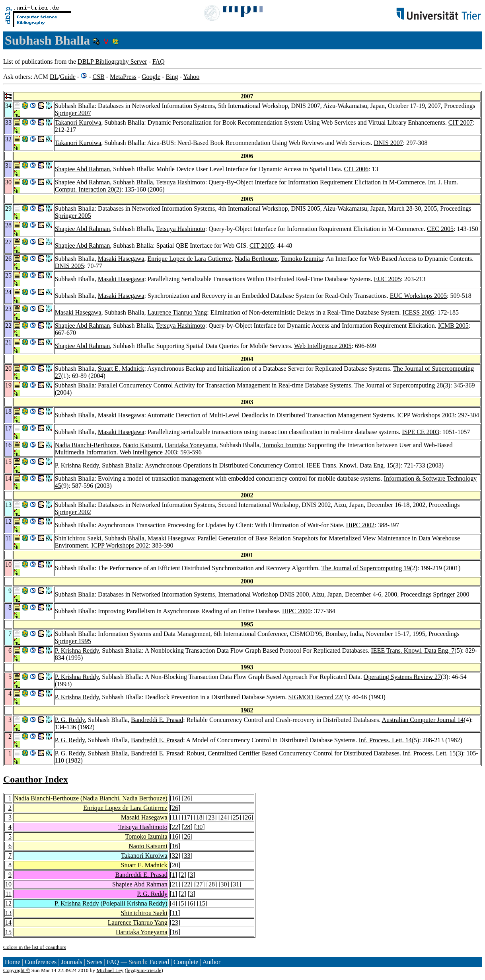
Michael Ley (110, 970)
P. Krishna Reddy (77, 465)
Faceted (159, 962)
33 (187, 856)
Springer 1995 (73, 641)
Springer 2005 (73, 216)
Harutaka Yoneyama (191, 445)
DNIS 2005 (69, 266)
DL (54, 77)
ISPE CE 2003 (420, 432)
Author (211, 962)
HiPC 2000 (296, 611)
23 (211, 817)
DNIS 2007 (388, 143)
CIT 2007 (461, 122)
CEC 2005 (440, 229)
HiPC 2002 (360, 525)
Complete (186, 962)
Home (13, 962)
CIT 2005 (262, 245)
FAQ (159, 62)
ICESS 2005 (419, 312)
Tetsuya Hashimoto (181, 182)
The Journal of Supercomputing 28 (398, 385)
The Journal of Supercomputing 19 (365, 568)
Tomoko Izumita (302, 259)
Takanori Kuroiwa (78, 122)
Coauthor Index (36, 779)
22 (175, 827)
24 (224, 817)
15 (202, 903)
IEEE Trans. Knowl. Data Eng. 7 (413, 650)
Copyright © (17, 970)
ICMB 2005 (453, 326)
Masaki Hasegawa (121, 259)
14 (8, 922)
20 (175, 865)
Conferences (41, 962)
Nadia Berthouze (256, 259)
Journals (71, 962)
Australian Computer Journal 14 (423, 720)
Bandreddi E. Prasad (157, 720)
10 (8, 884)
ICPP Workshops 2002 (120, 545)
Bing (172, 77)
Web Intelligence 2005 (323, 346)
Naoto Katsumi (142, 445)
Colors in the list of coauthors (35, 947)
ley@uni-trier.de (144, 970)
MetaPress (123, 77)
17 (187, 817)
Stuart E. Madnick (121, 369)
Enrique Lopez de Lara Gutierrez (190, 259)
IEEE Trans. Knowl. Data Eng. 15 (350, 465)
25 (236, 817)
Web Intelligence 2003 (148, 452)
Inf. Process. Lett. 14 (385, 740)
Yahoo (191, 77)
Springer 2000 (451, 594)
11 (175, 817)
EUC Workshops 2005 (418, 296)
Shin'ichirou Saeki (78, 538)
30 (199, 827)
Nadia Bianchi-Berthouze (87, 445)
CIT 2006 (356, 169)
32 (175, 856)
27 (199, 884)
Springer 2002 (73, 512)
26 (187, 798)
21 (175, 884)
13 (8, 913)
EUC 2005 (388, 279)
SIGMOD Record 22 (315, 697)
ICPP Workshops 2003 (426, 415)
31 (236, 884)
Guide (68, 77)
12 (8, 903)
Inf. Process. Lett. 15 (429, 753)
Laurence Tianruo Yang (177, 312)
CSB (98, 77)
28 (187, 827)
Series (94, 962)
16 (175, 798)
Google (151, 77)
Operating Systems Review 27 (402, 677)
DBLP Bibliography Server (112, 62)
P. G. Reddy (70, 720)
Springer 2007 (73, 113)
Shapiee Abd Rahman (83, 169)
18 (199, 817)
